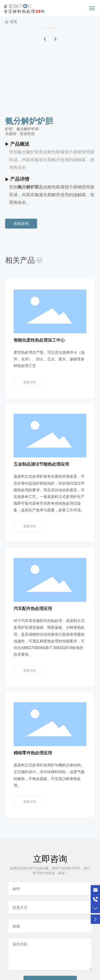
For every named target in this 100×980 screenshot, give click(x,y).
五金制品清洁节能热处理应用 (41, 464)
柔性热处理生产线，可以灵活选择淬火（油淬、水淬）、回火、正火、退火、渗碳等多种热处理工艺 (49, 359)
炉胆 (9, 129)
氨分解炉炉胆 (28, 129)
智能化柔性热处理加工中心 (39, 340)
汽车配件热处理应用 (33, 609)
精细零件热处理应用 (33, 753)
